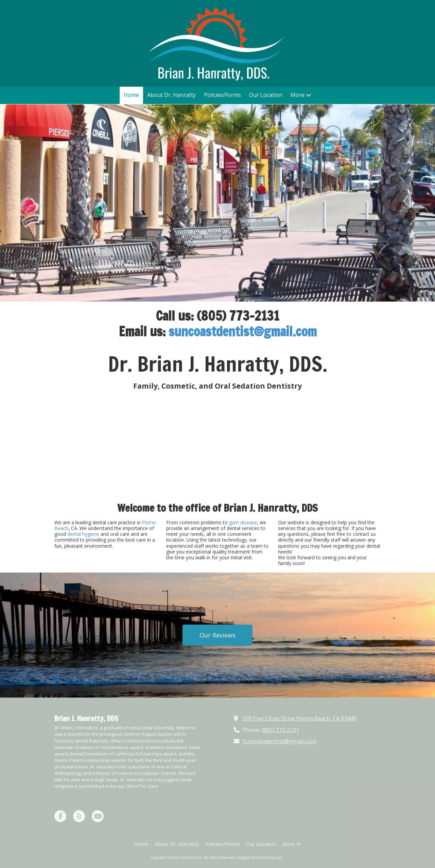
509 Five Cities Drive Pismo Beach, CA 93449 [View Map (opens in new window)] (299, 718)
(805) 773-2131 (280, 730)
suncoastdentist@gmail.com (243, 331)
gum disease (243, 522)
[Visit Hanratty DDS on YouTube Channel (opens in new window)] (98, 816)
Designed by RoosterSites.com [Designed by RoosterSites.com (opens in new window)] (259, 857)
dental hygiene (83, 534)
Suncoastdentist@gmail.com (280, 741)
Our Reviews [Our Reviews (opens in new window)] (217, 635)
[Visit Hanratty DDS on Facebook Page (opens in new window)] (60, 816)
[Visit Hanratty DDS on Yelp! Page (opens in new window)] (79, 816)
